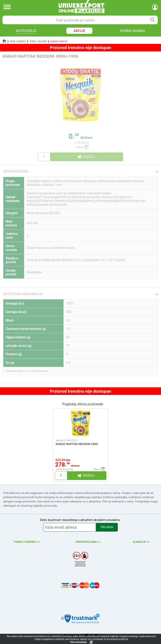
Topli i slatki (38, 42)
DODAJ (89, 157)
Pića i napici (18, 42)
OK (91, 642)
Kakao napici (59, 42)
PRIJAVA (107, 527)
